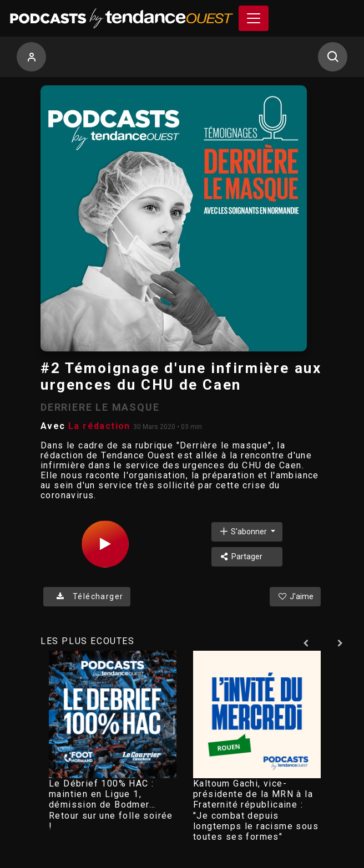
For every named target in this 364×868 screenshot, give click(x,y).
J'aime (295, 596)
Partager (241, 556)
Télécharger (87, 596)
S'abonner (244, 531)
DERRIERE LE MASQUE (100, 407)
